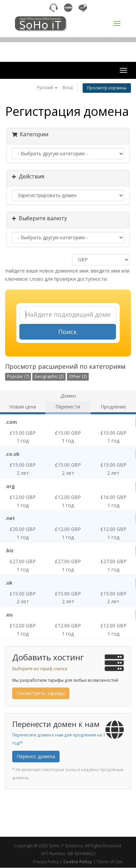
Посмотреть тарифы (41, 693)
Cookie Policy (78, 862)
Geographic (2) (49, 376)
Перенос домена (36, 756)
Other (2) (78, 376)
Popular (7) (18, 376)
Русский (47, 88)
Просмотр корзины (107, 88)
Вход (67, 88)
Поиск (67, 332)
